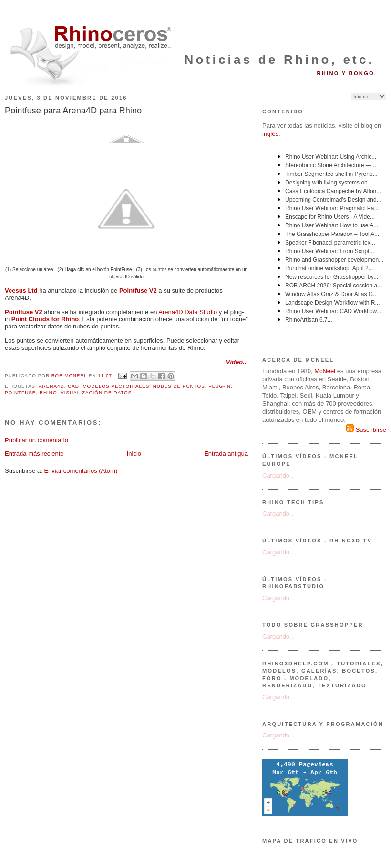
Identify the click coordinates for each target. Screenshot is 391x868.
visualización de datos (96, 393)
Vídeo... (237, 362)
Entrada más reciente (34, 454)
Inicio (134, 454)
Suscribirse (366, 430)
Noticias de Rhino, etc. (279, 60)
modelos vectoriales (116, 386)
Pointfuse (20, 393)
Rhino (48, 393)
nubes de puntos (179, 386)
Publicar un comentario (36, 440)
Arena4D (51, 386)
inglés (270, 134)
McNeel (325, 371)
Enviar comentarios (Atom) (81, 471)
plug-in (220, 386)
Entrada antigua (226, 454)
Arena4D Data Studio (188, 312)
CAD (73, 386)
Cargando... (278, 475)
